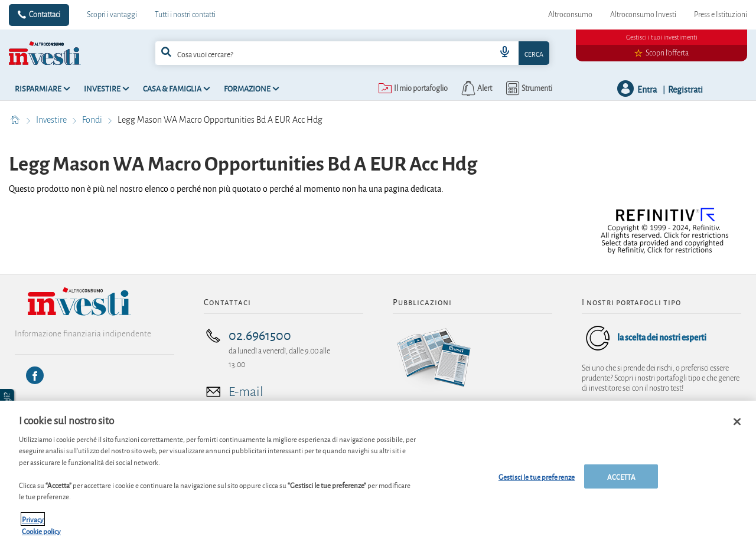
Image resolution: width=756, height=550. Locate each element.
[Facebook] (35, 375)
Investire (52, 120)
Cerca (534, 53)
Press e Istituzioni (721, 15)
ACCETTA (621, 481)
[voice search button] (504, 53)
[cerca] (309, 53)
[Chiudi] (737, 426)
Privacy (33, 524)
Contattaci (45, 15)
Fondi (93, 120)
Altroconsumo (570, 15)
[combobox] (353, 53)
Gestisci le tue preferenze (537, 481)
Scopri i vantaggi (112, 15)
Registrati (685, 89)
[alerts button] (476, 89)
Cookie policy (41, 536)
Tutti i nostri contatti (185, 15)
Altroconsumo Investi (643, 15)
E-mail (246, 392)
